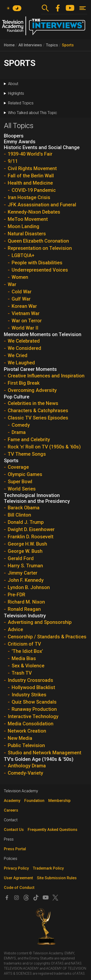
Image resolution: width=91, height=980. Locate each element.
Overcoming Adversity (32, 390)
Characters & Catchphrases (38, 411)
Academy (12, 801)
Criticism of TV (24, 644)
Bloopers (14, 136)
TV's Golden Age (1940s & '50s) (39, 759)
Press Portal (15, 849)
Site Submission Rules (57, 878)
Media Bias (24, 658)
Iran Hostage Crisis (29, 197)
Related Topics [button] (21, 103)
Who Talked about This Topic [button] (33, 113)
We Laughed (21, 363)
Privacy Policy (16, 868)
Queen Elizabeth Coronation (38, 241)
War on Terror (27, 321)
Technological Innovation (32, 495)
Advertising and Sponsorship (40, 622)
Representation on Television (40, 248)
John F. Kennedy (26, 580)
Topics (52, 45)
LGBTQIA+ (23, 255)
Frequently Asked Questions (53, 830)
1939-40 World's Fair (30, 154)
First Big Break (24, 383)
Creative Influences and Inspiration (46, 376)
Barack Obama (24, 508)
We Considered (25, 348)
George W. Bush (25, 551)
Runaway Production (34, 709)
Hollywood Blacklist (33, 687)
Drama (19, 432)
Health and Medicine (30, 183)
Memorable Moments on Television (43, 334)
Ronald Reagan (24, 609)
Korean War (24, 306)
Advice (15, 629)
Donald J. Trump (26, 522)
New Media (20, 738)
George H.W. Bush (27, 544)
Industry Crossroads (30, 680)
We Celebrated (24, 341)
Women (20, 277)
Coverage (18, 467)
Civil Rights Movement (32, 168)
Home (9, 45)
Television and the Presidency (37, 501)
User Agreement (18, 878)
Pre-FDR (17, 595)
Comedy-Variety (25, 773)
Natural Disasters (27, 234)
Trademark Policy (48, 868)
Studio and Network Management (45, 753)
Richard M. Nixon (26, 602)
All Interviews (30, 45)
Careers (11, 810)
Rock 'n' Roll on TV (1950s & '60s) (44, 447)
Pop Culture (17, 397)
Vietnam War (26, 313)
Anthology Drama (27, 766)
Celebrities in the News (33, 403)
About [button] (13, 84)
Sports (68, 45)
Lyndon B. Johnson (29, 587)
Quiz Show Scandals (34, 702)
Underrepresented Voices (40, 270)
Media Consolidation (31, 724)
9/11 (13, 161)
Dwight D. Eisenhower (31, 529)
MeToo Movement (28, 219)
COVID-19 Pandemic (34, 190)
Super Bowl (20, 482)
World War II (25, 328)
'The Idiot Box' (27, 651)
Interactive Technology (33, 716)
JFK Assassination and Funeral (42, 205)
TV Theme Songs (27, 454)
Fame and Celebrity (29, 440)
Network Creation (27, 731)
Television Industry (25, 616)
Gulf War (21, 299)
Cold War (22, 292)
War (12, 284)
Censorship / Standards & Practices (47, 637)
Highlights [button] (16, 93)
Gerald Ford (21, 558)
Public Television (26, 745)
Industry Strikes (29, 695)
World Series (22, 489)
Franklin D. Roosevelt (31, 537)
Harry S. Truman (25, 566)
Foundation (34, 801)
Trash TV (22, 673)
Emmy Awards (20, 142)
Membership (59, 801)
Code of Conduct (19, 888)
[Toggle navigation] (83, 8)
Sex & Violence (28, 666)
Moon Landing (24, 226)
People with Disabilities (37, 263)
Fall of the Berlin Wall (31, 176)
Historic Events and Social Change (42, 147)
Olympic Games (25, 474)
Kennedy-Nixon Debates (34, 212)
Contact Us (14, 830)
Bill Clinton (19, 515)
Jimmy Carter (23, 573)
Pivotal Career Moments (30, 369)
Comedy (21, 425)
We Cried (18, 355)
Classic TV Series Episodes (38, 418)
